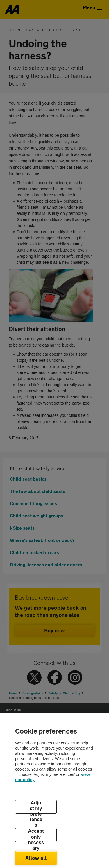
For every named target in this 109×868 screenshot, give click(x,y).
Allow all (36, 858)
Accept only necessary (36, 835)
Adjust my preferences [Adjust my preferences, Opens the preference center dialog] (36, 807)
